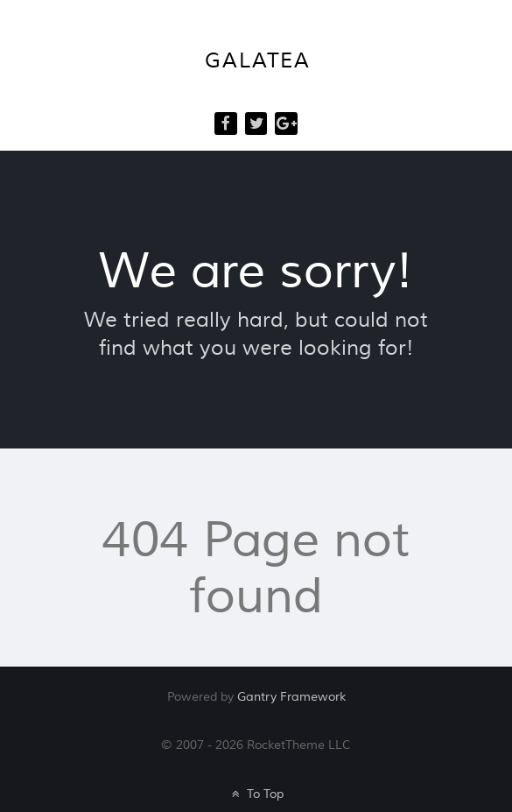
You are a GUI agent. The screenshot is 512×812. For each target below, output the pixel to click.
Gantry (291, 697)
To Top (256, 794)
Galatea (257, 61)
